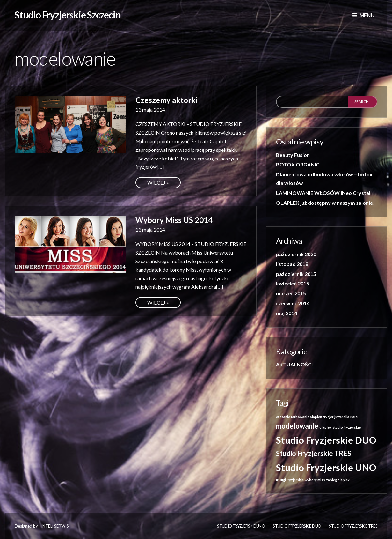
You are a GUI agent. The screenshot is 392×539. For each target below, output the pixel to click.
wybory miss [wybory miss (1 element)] (315, 480)
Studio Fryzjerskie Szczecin (68, 15)
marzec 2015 (291, 293)
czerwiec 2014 (293, 303)
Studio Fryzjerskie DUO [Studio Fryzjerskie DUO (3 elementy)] (326, 440)
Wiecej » (158, 183)
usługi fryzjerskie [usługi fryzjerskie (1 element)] (290, 480)
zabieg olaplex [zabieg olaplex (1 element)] (338, 480)
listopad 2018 (292, 264)
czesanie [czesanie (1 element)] (283, 417)
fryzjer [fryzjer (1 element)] (328, 417)
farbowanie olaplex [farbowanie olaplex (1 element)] (306, 417)
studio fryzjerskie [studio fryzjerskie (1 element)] (347, 427)
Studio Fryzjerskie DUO (297, 526)
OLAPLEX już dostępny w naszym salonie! (325, 203)
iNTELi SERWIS (55, 526)
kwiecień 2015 (293, 283)
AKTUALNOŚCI (294, 364)
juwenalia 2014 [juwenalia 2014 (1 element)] (346, 417)
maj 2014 (287, 313)
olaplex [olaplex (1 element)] (325, 427)
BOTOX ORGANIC (298, 164)
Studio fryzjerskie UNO (241, 526)
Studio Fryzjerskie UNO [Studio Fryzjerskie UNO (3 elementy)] (326, 467)
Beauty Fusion (293, 155)
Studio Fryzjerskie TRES (353, 526)
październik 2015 (296, 274)
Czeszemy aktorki (167, 100)
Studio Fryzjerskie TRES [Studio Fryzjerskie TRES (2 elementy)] (314, 453)
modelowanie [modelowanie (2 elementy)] (297, 426)
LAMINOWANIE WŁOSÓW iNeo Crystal (323, 193)
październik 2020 (296, 254)
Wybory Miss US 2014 (174, 220)
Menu (363, 15)
